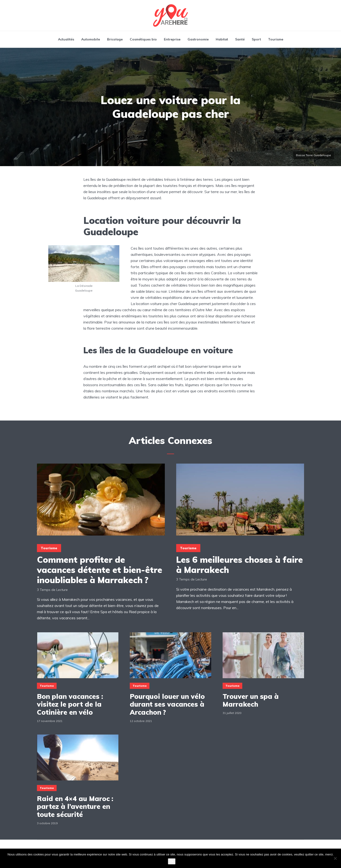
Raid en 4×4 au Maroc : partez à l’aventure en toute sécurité (75, 807)
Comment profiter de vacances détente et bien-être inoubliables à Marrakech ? (100, 570)
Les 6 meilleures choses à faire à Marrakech (240, 565)
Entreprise (172, 39)
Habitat (222, 39)
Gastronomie (198, 39)
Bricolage (115, 39)
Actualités (66, 39)
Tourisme (276, 39)
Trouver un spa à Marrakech (251, 700)
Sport (256, 39)
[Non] (335, 858)
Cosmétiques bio (143, 39)
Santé (240, 39)
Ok (172, 861)
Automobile (91, 39)
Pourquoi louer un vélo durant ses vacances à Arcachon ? (167, 704)
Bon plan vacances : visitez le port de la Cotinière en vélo (70, 704)
